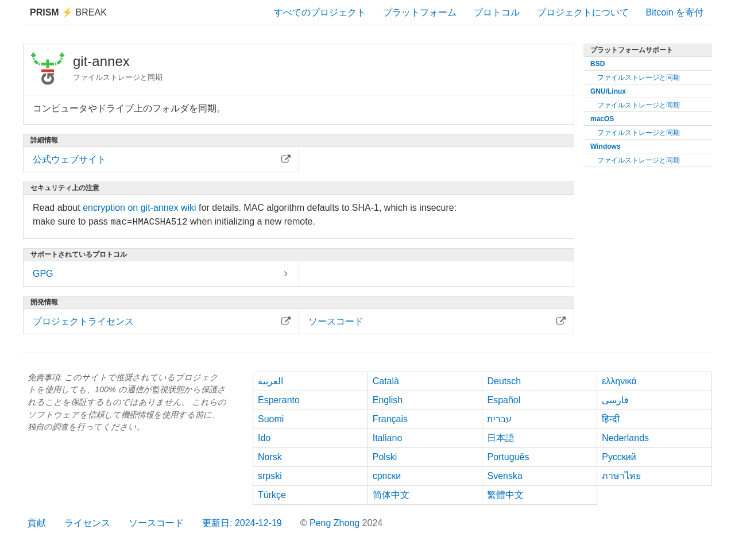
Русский (619, 457)
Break (68, 12)
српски (387, 476)
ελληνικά (619, 381)
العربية (270, 381)
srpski (270, 476)
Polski (385, 457)
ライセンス (87, 523)
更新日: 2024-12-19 (242, 523)
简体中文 (391, 495)
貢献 (37, 523)
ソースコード (156, 523)
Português (508, 457)
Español (504, 400)
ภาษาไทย (621, 476)
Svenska (504, 476)
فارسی (615, 400)
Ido (264, 438)
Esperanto (279, 400)
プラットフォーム (420, 12)
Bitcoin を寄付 (675, 12)
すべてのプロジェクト (320, 12)
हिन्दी (611, 419)
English (388, 400)
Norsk (270, 457)
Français (390, 419)
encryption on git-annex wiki (139, 208)
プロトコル (497, 12)
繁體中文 (505, 495)
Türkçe (272, 495)
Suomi (271, 419)
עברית (499, 419)
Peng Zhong (336, 523)
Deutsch (504, 381)
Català (386, 381)
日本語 (501, 438)
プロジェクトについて (583, 12)
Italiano (388, 438)
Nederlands (625, 438)
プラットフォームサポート (632, 50)
